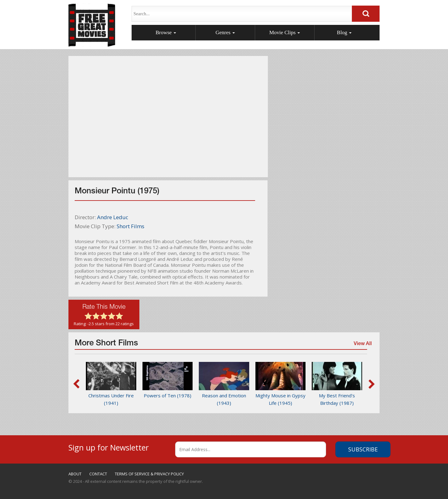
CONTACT (98, 474)
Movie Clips (285, 32)
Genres (225, 32)
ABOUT (75, 474)
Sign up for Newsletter (109, 447)
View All (362, 345)
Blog (344, 32)
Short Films (131, 226)
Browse (166, 32)
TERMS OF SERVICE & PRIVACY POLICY (149, 474)
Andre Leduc (113, 217)
